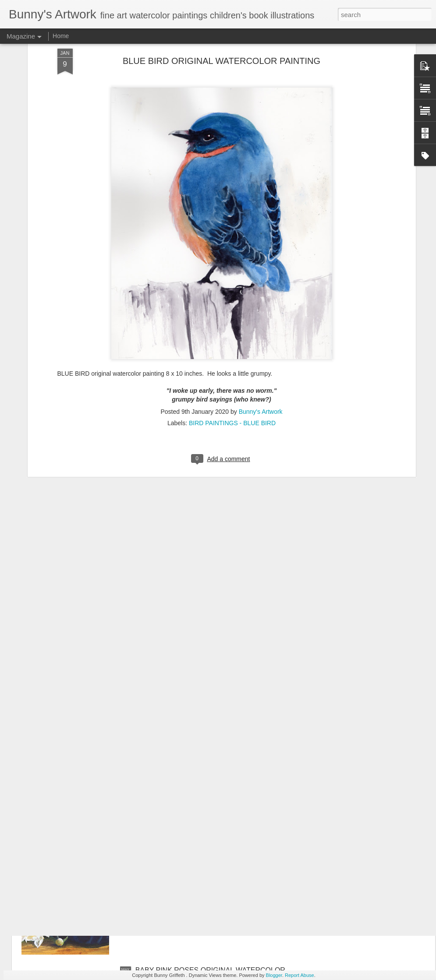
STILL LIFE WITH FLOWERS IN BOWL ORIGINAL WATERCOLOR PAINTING (214, 875)
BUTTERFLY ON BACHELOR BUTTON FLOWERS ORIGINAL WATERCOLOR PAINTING (216, 775)
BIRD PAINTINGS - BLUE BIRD (232, 342)
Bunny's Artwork (261, 331)
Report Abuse (300, 975)
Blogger (274, 975)
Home (61, 36)
